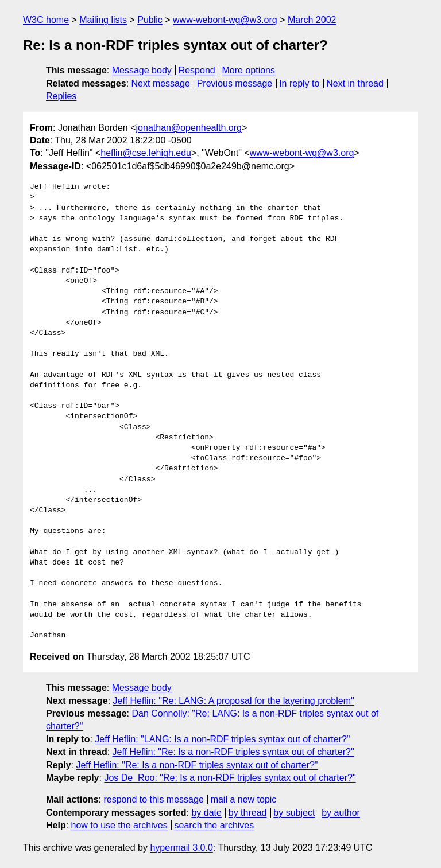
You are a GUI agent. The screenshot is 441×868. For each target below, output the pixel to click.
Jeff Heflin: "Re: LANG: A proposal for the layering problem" (234, 701)
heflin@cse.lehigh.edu (146, 153)
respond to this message (153, 799)
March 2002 (312, 20)
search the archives (214, 825)
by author (341, 813)
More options (249, 70)
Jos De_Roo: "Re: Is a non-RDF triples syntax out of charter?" (230, 778)
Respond (197, 70)
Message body (142, 70)
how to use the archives (119, 825)
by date (206, 813)
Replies (61, 96)
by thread (248, 813)
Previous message (235, 83)
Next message (161, 83)
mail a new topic (244, 799)
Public (150, 20)
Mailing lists (103, 20)
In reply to (299, 83)
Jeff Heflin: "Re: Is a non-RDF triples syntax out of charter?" (233, 752)
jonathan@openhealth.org (189, 128)
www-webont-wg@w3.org (225, 20)
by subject (294, 813)
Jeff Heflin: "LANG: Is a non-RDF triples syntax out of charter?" (222, 739)
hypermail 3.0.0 (181, 848)
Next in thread (355, 83)
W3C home (46, 20)
